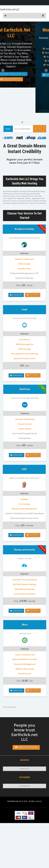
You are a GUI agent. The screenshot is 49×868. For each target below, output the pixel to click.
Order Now (33, 429)
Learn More (16, 429)
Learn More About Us (25, 79)
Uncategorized (24, 786)
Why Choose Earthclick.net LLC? (24, 74)
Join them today (26, 747)
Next (46, 70)
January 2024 (24, 769)
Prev (3, 70)
